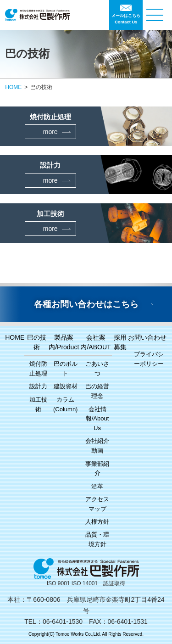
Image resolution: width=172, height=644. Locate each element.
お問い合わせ (147, 337)
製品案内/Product (64, 342)
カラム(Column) (65, 404)
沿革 (97, 486)
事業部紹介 (97, 469)
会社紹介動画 (97, 446)
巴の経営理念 (97, 391)
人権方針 (97, 522)
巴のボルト (66, 369)
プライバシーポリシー (149, 359)
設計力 (38, 386)
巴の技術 (37, 342)
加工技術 (38, 404)
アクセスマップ (97, 504)
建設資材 (66, 386)
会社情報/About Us (97, 419)
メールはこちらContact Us (126, 19)
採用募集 (120, 342)
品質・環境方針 (97, 539)
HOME (13, 87)
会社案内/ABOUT (95, 342)
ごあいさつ (97, 369)
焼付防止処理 (38, 369)
